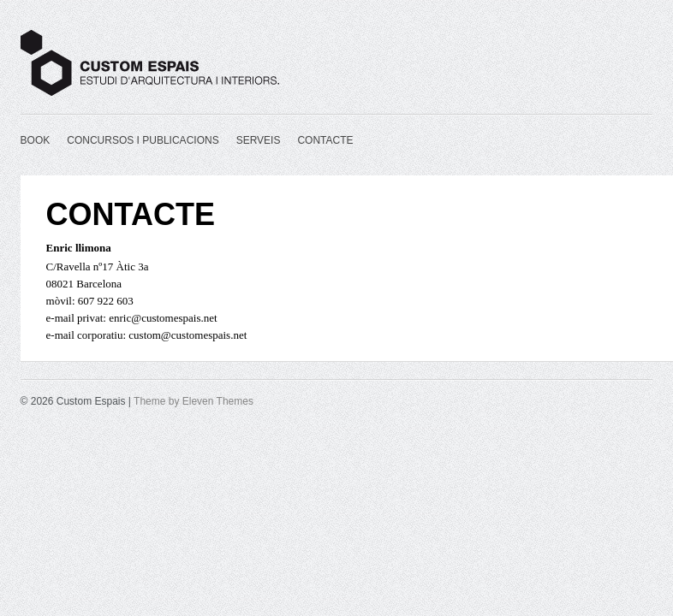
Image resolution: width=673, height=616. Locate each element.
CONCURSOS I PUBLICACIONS (143, 140)
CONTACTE (325, 140)
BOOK (36, 140)
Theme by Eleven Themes (194, 401)
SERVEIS (259, 140)
